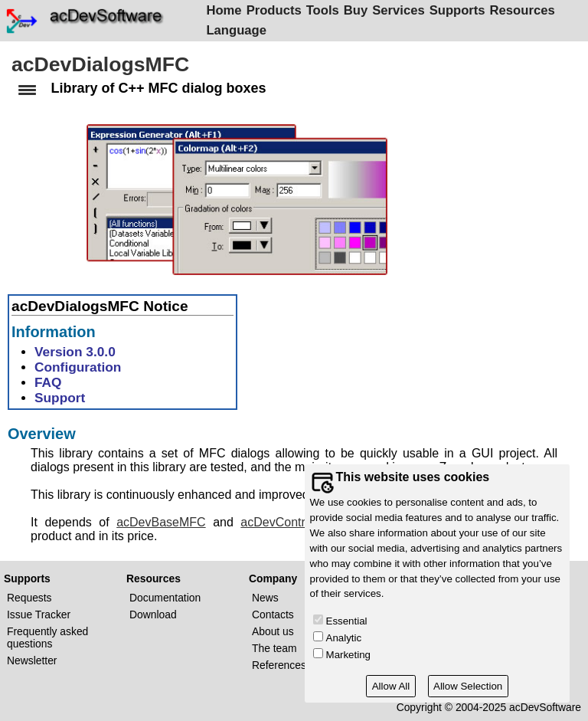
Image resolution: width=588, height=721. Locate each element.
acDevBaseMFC (161, 524)
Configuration (78, 369)
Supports (460, 10)
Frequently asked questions (47, 637)
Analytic (344, 638)
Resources (525, 10)
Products (276, 10)
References (279, 665)
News (265, 598)
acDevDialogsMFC (100, 64)
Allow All (391, 686)
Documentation (165, 598)
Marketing (348, 655)
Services (401, 10)
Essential (347, 621)
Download (153, 614)
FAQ (48, 385)
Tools (325, 10)
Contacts (273, 614)
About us (273, 631)
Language (239, 30)
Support (60, 400)
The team (274, 648)
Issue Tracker (39, 614)
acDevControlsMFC (294, 524)
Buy (358, 10)
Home (227, 10)
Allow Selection (468, 686)
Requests (29, 598)
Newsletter (32, 660)
